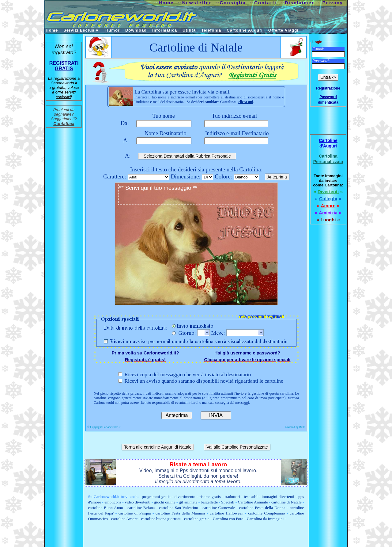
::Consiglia (231, 3)
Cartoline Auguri (245, 30)
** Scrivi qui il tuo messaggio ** (196, 194)
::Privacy (331, 3)
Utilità (189, 30)
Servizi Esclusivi (82, 30)
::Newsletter (195, 3)
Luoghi (328, 220)
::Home (164, 3)
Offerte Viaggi (283, 30)
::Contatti (263, 3)
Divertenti (328, 191)
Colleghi (328, 199)
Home (52, 30)
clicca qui (246, 102)
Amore (328, 206)
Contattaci (64, 124)
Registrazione (328, 88)
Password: (321, 61)
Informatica (165, 30)
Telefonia (211, 30)
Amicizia (328, 213)
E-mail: (318, 49)
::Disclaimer (297, 3)
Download (136, 30)
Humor (113, 30)
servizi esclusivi (66, 94)
